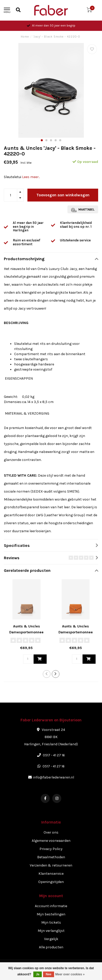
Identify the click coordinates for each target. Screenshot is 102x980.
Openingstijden (51, 882)
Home (25, 37)
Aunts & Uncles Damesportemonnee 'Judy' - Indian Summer (75, 632)
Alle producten (51, 947)
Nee (48, 974)
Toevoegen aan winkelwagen (63, 195)
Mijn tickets (51, 922)
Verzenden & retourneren (51, 865)
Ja (38, 974)
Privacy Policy (51, 849)
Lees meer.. (31, 177)
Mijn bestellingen (51, 914)
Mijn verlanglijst (51, 931)
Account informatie (51, 906)
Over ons (51, 832)
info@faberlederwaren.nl (54, 777)
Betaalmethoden (51, 857)
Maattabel (83, 210)
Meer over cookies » (70, 974)
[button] (42, 140)
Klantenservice (51, 874)
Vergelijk (51, 939)
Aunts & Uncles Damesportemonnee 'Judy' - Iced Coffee (26, 632)
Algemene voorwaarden (51, 841)
